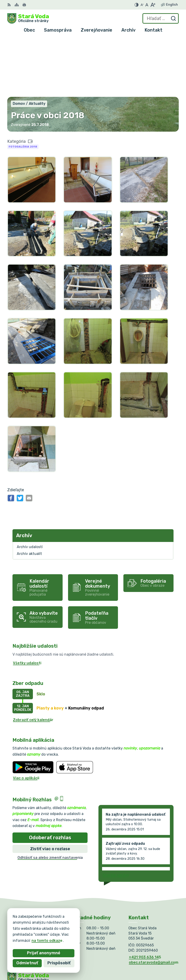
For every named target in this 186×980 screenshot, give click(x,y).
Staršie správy (116, 816)
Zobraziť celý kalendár (33, 661)
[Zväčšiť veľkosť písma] (153, 5)
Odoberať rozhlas (50, 779)
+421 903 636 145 (145, 899)
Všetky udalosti (27, 604)
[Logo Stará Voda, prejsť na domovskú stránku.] (28, 18)
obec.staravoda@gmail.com (154, 904)
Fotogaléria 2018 (23, 88)
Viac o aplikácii (26, 720)
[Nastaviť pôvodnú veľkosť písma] (147, 5)
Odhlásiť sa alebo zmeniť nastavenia (50, 799)
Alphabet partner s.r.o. (74, 930)
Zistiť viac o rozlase (50, 790)
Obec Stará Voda (52, 934)
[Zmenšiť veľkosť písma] (142, 5)
